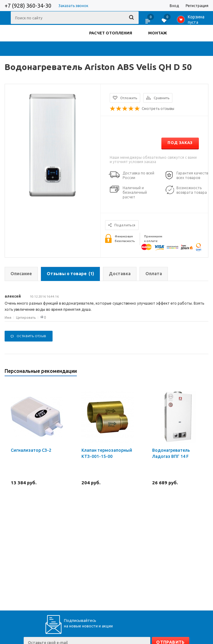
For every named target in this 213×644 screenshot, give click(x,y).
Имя (8, 318)
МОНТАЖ (158, 33)
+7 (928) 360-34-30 (28, 6)
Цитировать (26, 318)
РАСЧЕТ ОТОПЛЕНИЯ (111, 33)
